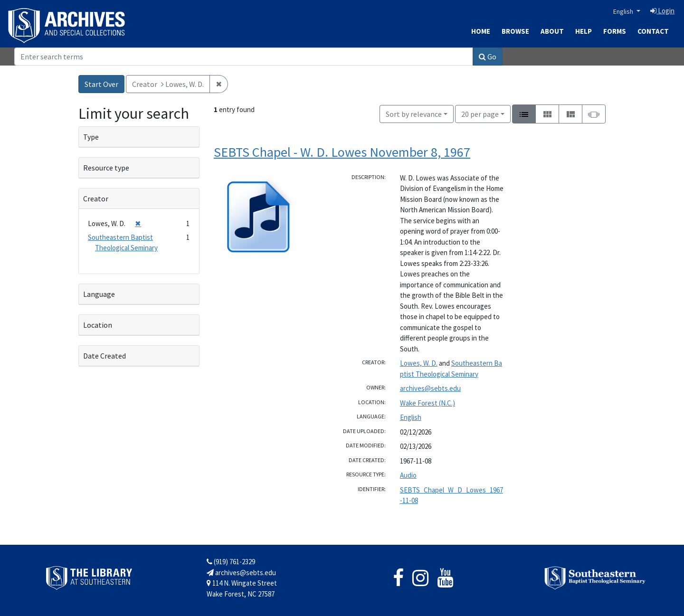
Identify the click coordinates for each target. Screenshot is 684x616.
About (552, 31)
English (624, 11)
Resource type (106, 168)
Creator (96, 199)
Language (99, 294)
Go (488, 57)
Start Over (101, 84)
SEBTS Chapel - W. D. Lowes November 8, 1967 (342, 152)
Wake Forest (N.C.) (427, 403)
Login (662, 11)
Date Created (104, 356)
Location (98, 325)
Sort (414, 114)
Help (584, 31)
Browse (515, 31)
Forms (615, 31)
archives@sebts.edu (430, 388)
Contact (653, 31)
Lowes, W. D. (419, 363)
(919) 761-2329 (231, 562)
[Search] (244, 57)
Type (91, 137)
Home (481, 31)
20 (480, 113)
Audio (408, 475)
